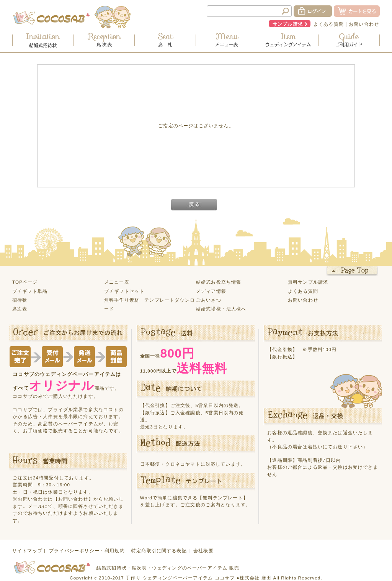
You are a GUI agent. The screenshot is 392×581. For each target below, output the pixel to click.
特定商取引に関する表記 (159, 551)
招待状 (20, 300)
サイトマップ (27, 551)
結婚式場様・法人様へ (221, 309)
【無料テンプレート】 (223, 498)
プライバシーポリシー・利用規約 (87, 551)
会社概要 (203, 551)
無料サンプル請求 (308, 282)
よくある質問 (329, 24)
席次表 (20, 309)
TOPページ (25, 282)
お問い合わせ (364, 24)
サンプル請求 (288, 24)
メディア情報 (211, 291)
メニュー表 (117, 282)
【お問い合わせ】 (73, 499)
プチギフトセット (124, 291)
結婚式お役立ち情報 (219, 282)
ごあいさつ (209, 300)
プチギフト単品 (30, 291)
